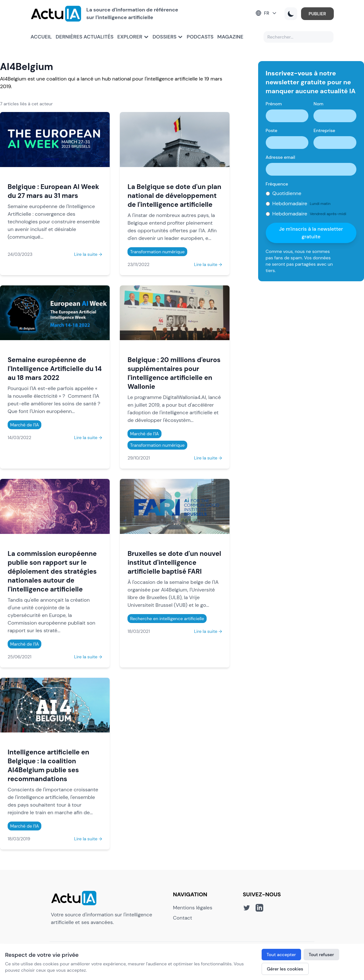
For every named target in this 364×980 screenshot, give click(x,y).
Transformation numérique (157, 252)
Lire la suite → (88, 254)
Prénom (274, 104)
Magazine (230, 37)
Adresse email (281, 157)
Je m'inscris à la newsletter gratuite (311, 233)
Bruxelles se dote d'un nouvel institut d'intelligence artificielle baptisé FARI (174, 562)
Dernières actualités (85, 37)
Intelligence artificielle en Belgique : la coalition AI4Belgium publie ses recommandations (48, 765)
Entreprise (324, 130)
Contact (182, 918)
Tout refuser (321, 955)
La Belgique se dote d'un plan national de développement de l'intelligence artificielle (174, 196)
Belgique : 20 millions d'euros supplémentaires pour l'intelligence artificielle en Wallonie (174, 373)
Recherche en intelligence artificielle (167, 619)
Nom (318, 104)
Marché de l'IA (24, 425)
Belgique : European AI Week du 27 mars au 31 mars (53, 191)
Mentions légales (193, 908)
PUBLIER (317, 14)
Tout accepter (281, 955)
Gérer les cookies (285, 969)
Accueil (41, 37)
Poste (272, 130)
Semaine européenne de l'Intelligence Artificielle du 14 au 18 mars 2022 (55, 369)
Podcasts (200, 37)
